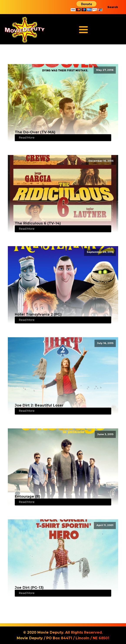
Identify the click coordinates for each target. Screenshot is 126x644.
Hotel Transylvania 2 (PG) (38, 314)
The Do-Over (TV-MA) (35, 132)
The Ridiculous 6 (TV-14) (38, 223)
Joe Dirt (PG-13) (29, 588)
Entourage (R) (27, 496)
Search (113, 7)
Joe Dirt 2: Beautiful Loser (39, 405)
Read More (27, 138)
